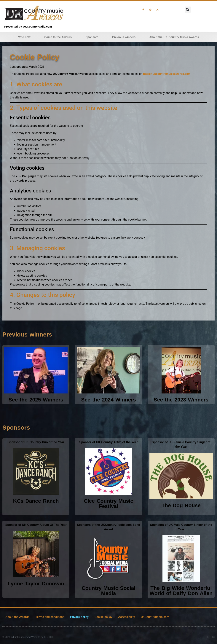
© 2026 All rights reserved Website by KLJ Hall (28, 637)
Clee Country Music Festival (108, 504)
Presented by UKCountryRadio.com (28, 27)
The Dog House (181, 505)
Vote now (24, 37)
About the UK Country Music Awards (174, 37)
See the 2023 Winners (181, 400)
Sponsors (92, 37)
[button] (188, 10)
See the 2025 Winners (36, 400)
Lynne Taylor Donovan (36, 584)
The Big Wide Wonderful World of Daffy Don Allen (181, 591)
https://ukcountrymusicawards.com (167, 74)
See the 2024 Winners (108, 400)
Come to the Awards (58, 37)
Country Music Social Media (108, 591)
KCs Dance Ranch (36, 501)
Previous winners (124, 37)
